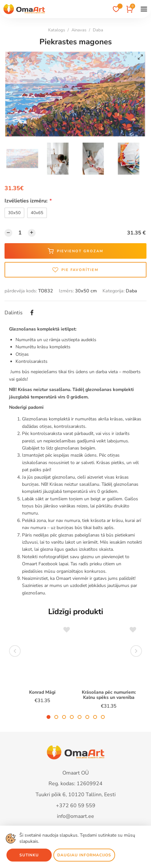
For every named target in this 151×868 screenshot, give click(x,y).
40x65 (37, 213)
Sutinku (29, 855)
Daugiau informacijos (84, 855)
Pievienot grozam (76, 251)
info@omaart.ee (75, 816)
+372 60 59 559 (76, 806)
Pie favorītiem (75, 270)
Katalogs (57, 30)
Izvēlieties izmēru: (28, 201)
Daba (98, 30)
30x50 (14, 213)
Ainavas (79, 30)
